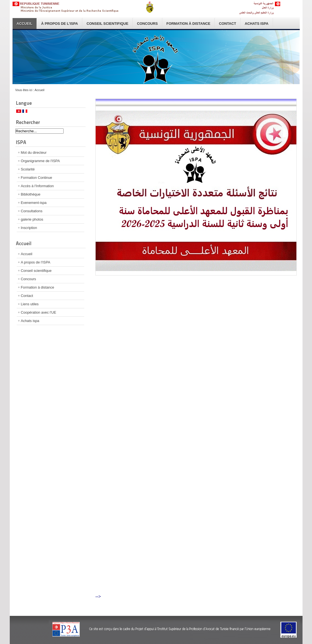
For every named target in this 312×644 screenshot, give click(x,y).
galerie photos (32, 219)
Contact (228, 24)
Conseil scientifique (107, 24)
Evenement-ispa (34, 203)
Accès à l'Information (37, 186)
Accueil (25, 24)
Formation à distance (188, 24)
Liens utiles (30, 304)
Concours (147, 24)
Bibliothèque (31, 194)
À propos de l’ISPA (59, 24)
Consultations (32, 211)
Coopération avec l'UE (39, 312)
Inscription (29, 228)
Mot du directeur (34, 153)
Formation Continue (37, 178)
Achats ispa (257, 24)
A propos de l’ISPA (36, 262)
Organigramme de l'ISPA (40, 161)
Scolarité (28, 169)
